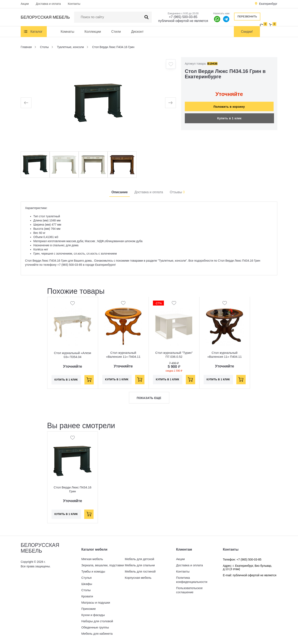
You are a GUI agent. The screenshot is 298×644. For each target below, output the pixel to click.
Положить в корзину (229, 105)
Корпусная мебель (138, 578)
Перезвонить (247, 17)
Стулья (87, 578)
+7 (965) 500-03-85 (183, 17)
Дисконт (137, 32)
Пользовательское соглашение (189, 590)
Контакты (74, 4)
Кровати (87, 596)
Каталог (36, 32)
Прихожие (89, 609)
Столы (86, 590)
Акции (25, 4)
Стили (116, 32)
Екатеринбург (268, 4)
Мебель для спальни (140, 565)
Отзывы (177, 192)
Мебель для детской (139, 559)
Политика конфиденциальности (192, 580)
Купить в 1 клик (229, 116)
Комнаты (67, 32)
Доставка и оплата (48, 4)
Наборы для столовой (97, 621)
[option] (98, 103)
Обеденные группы (95, 627)
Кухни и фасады (93, 615)
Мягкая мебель (92, 559)
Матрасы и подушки (96, 602)
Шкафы (87, 584)
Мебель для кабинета (97, 634)
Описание (119, 192)
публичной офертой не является (183, 21)
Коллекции (93, 32)
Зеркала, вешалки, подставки (103, 565)
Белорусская (45, 17)
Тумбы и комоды (93, 571)
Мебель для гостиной (140, 571)
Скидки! (247, 32)
